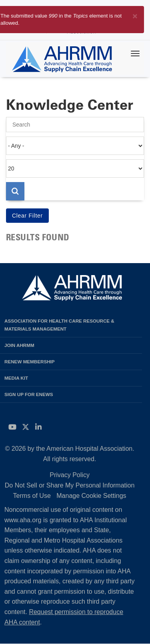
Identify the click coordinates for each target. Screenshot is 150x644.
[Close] (135, 15)
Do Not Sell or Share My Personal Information (70, 485)
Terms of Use (32, 496)
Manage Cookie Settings (91, 496)
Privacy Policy (70, 475)
